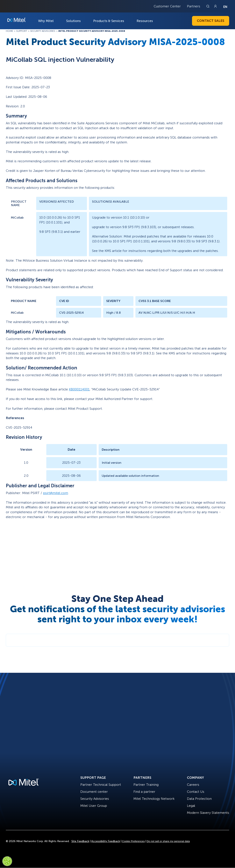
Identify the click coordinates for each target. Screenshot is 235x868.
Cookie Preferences (133, 841)
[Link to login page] (215, 6)
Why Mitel (46, 21)
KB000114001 (79, 389)
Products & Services (109, 21)
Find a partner (144, 792)
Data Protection (199, 799)
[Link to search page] (208, 6)
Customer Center (167, 6)
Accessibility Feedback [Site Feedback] (106, 841)
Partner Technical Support (101, 785)
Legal (191, 806)
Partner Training (146, 785)
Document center (94, 792)
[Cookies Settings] (7, 861)
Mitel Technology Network (154, 799)
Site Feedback (80, 841)
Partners (194, 6)
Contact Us (196, 792)
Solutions (73, 21)
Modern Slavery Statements (208, 813)
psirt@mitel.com (56, 493)
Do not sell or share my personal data (168, 841)
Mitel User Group (94, 806)
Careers (193, 785)
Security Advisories (95, 799)
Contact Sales (211, 21)
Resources (145, 21)
